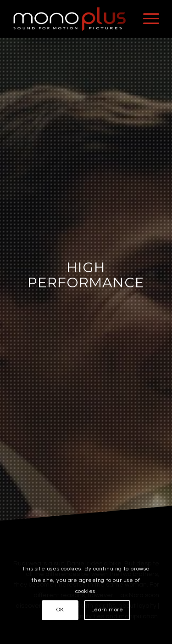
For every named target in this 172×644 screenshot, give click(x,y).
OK (60, 610)
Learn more (107, 610)
